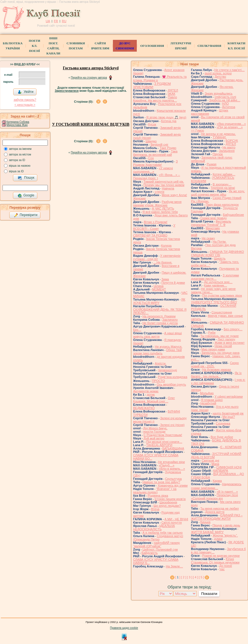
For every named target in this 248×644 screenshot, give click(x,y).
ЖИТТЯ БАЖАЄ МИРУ (207, 532)
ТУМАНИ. (219, 137)
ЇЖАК (171, 94)
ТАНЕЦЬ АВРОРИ (159, 445)
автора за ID (17, 160)
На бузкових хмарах (217, 370)
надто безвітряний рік (228, 413)
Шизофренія (168, 502)
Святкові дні (210, 460)
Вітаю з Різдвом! (156, 222)
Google (26, 196)
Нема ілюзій (223, 346)
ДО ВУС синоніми (125, 46)
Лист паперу (227, 339)
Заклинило (170, 320)
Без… (137, 330)
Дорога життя (215, 512)
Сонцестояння (222, 312)
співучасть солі (225, 97)
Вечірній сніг (159, 145)
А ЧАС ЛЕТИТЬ (163, 208)
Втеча (155, 509)
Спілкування (209, 46)
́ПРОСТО (158, 381)
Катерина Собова (18, 122)
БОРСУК (232, 141)
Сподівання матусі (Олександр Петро (158, 538)
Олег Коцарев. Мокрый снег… (154, 400)
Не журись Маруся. (169, 347)
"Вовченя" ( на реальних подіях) (155, 491)
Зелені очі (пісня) (172, 425)
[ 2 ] (184, 577)
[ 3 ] (190, 577)
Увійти (26, 92)
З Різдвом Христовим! (155, 163)
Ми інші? (229, 417)
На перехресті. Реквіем (159, 316)
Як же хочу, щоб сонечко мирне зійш (218, 193)
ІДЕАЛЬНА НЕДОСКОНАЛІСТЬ (154, 528)
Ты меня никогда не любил (219, 508)
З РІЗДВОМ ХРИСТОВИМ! (152, 85)
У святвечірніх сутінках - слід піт (157, 257)
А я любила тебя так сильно (162, 533)
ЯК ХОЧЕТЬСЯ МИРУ (159, 301)
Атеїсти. (161, 363)
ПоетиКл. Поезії (35, 46)
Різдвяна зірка (158, 496)
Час (222, 569)
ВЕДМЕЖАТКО (144, 408)
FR (56, 21)
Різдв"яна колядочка (172, 377)
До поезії (226, 566)
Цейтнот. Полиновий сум (160, 549)
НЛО (226, 104)
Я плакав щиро (212, 400)
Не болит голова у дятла (160, 323)
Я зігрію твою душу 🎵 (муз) (166, 117)
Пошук (26, 178)
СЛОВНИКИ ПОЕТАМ (76, 46)
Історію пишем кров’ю (170, 499)
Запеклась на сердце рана (220, 353)
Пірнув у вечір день (226, 525)
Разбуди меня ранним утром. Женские (157, 203)
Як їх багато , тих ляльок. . (216, 375)
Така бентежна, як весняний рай (155, 153)
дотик (151, 395)
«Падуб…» (167, 465)
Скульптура (173, 479)
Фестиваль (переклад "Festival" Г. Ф (211, 223)
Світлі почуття (172, 522)
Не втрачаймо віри (171, 462)
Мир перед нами (213, 349)
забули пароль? (25, 100)
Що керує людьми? (167, 506)
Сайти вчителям (100, 46)
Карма (217, 481)
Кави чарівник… (216, 285)
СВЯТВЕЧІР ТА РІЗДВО (150, 235)
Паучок (218, 154)
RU (64, 21)
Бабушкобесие (234, 215)
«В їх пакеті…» (227, 492)
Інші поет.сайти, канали (53, 46)
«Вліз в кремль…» (172, 469)
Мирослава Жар (17, 125)
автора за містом (20, 154)
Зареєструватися (67, 91)
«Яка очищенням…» (231, 124)
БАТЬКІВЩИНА (173, 448)
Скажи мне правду (213, 218)
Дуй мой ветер (154, 438)
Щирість (220, 258)
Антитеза (229, 107)
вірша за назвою (20, 166)
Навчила (168, 188)
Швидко (151, 141)
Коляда (166, 246)
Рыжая (212, 164)
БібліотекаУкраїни (13, 46)
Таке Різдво (168, 148)
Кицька (205, 522)
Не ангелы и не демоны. (219, 134)
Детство (220, 77)
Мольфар (207, 393)
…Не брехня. (163, 262)
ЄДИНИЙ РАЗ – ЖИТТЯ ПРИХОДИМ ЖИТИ (217, 517)
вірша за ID (16, 171)
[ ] (178, 577)
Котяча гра (169, 121)
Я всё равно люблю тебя (160, 212)
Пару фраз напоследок (222, 205)
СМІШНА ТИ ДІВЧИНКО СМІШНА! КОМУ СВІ (218, 253)
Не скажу (208, 238)
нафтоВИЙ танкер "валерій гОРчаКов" (156, 544)
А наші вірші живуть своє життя (157, 335)
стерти (160, 192)
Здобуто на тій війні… (225, 100)
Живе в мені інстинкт (230, 343)
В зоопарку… (222, 184)
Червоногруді (167, 370)
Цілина (159, 286)
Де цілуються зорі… (218, 282)
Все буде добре (222, 437)
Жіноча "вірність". (225, 535)
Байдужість (150, 553)
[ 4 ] (195, 577)
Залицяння (227, 151)
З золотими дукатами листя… (215, 277)
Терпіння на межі (223, 188)
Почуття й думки (173, 283)
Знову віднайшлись (219, 93)
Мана (215, 464)
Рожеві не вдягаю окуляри (221, 556)
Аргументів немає (146, 391)
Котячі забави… (224, 174)
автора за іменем (20, 149)
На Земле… (174, 566)
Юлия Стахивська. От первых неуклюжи (215, 561)
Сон (151, 158)
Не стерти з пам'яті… (229, 70)
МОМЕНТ (159, 289)
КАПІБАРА (221, 471)
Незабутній (208, 403)
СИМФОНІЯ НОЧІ (229, 467)
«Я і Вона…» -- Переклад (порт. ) (157, 177)
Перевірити (26, 215)
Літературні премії (181, 46)
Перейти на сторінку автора (89, 78)
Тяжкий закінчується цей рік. (164, 182)
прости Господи (154, 432)
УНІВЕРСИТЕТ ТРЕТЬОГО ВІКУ (214, 302)
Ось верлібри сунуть (171, 384)
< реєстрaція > (25, 105)
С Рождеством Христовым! (163, 435)
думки (218, 539)
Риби (212, 333)
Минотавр (213, 228)
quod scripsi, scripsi (218, 73)
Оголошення (152, 46)
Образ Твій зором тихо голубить (157, 352)
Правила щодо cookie (124, 628)
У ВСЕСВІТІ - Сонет (154, 227)
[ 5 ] (201, 577)
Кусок (152, 124)
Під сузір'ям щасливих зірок (222, 295)
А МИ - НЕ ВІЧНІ (176, 519)
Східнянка (223, 423)
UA (48, 21)
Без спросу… (233, 329)
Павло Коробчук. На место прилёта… (155, 99)
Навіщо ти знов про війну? (161, 482)
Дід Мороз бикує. (155, 428)
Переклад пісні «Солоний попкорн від (214, 497)
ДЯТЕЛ (173, 90)
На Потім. (219, 242)
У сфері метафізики (229, 397)
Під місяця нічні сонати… (164, 442)
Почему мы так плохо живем (164, 185)
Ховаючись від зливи (173, 485)
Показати (209, 594)
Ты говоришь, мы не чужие (219, 336)
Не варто (229, 147)
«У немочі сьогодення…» (153, 170)
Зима (165, 279)
